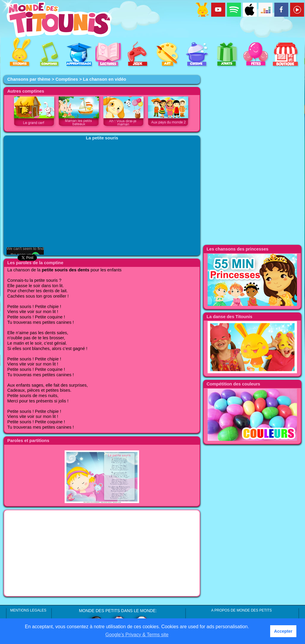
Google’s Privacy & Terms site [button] (137, 635)
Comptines (67, 79)
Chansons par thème (29, 79)
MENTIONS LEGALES (28, 610)
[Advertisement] (102, 553)
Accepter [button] (283, 631)
